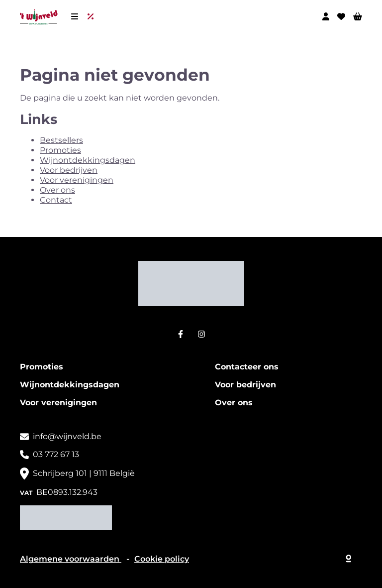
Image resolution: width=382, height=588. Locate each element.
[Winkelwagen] (358, 16)
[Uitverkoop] (93, 16)
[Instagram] (201, 334)
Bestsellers (61, 140)
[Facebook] (181, 334)
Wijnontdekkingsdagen (88, 160)
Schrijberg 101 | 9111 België (84, 473)
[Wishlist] (341, 16)
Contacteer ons (247, 367)
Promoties (60, 150)
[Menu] (75, 16)
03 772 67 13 (56, 454)
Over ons (57, 190)
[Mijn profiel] (326, 16)
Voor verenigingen (77, 180)
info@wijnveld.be (67, 436)
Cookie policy (162, 559)
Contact (56, 200)
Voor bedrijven (69, 170)
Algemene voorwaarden (71, 559)
